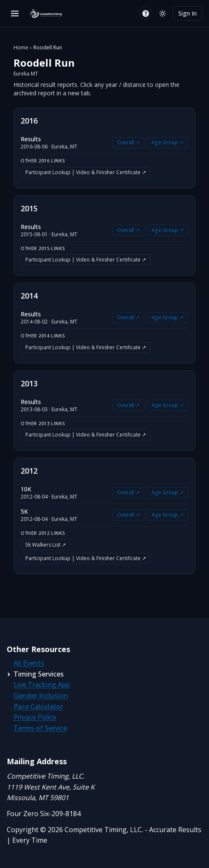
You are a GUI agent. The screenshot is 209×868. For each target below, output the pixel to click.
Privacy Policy (35, 717)
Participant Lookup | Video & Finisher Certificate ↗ (86, 172)
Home (21, 48)
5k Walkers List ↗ (46, 545)
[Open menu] (15, 13)
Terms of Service (40, 728)
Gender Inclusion (41, 695)
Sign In (187, 13)
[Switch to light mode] (163, 13)
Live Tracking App (42, 685)
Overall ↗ (128, 142)
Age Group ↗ (168, 142)
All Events (29, 663)
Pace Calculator (38, 706)
